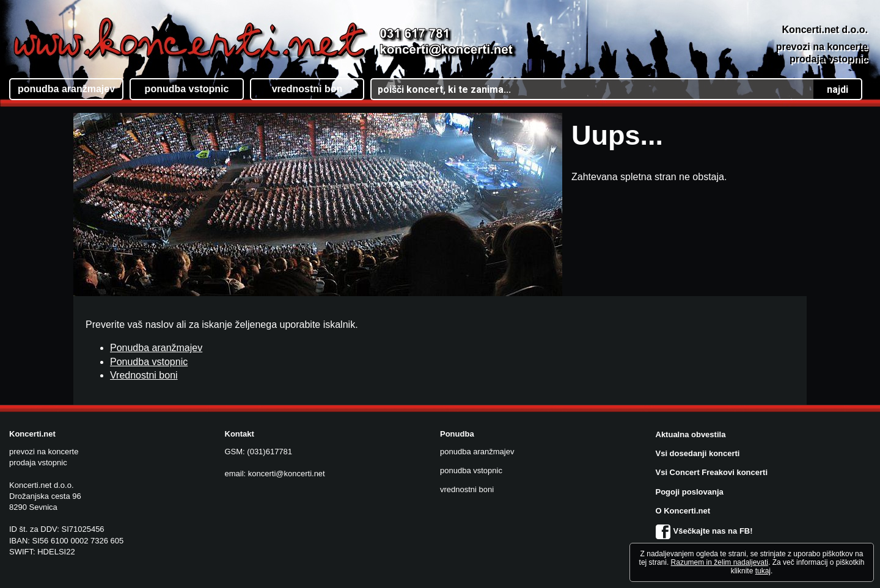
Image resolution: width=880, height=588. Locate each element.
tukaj (763, 571)
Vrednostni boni (144, 375)
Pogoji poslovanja (690, 492)
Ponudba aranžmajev (156, 348)
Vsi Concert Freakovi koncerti (712, 472)
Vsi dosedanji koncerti (698, 453)
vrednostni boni (467, 489)
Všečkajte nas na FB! (704, 531)
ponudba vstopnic (471, 470)
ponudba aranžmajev (477, 452)
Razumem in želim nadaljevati (720, 562)
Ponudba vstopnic (149, 362)
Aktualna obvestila (691, 434)
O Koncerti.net (683, 511)
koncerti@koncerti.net (287, 474)
